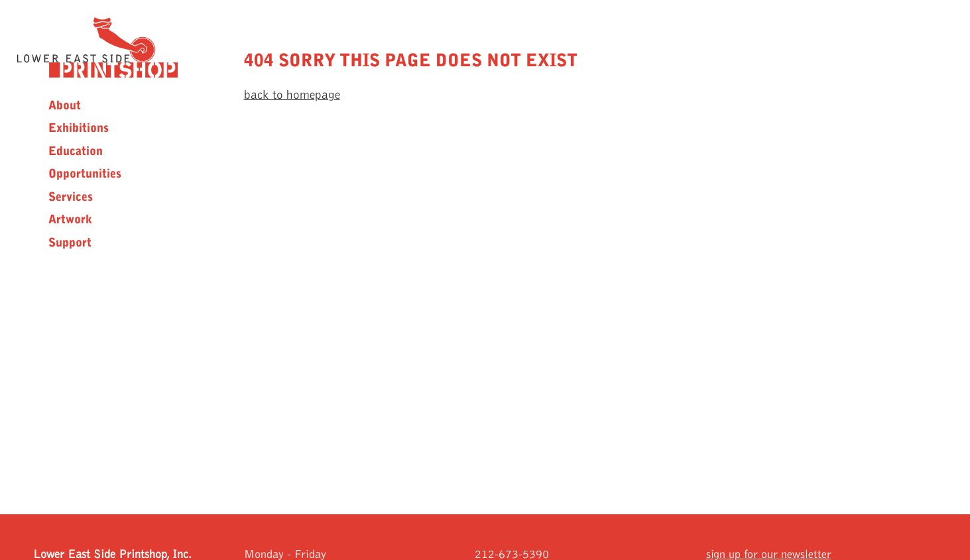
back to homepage (292, 95)
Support (70, 243)
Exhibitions (79, 128)
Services (71, 197)
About (65, 105)
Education (76, 151)
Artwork (70, 219)
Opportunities (85, 174)
